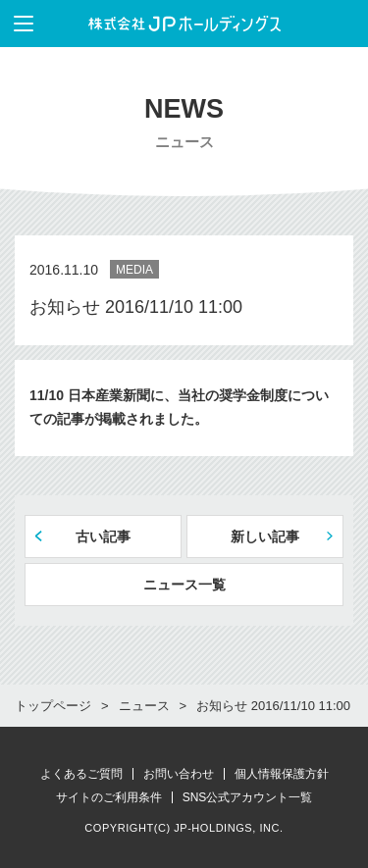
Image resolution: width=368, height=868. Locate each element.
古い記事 (103, 536)
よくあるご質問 (81, 774)
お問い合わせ (179, 774)
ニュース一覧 (184, 585)
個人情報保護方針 (282, 774)
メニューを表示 (17, 24)
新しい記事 (265, 536)
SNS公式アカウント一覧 (248, 797)
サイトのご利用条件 (109, 797)
